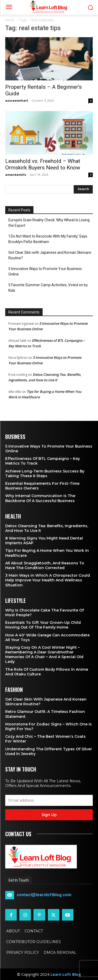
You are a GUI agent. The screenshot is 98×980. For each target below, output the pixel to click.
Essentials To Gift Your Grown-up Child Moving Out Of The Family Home (43, 625)
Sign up (49, 815)
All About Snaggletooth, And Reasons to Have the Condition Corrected (45, 565)
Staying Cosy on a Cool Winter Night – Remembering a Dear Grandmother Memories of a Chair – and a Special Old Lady (44, 655)
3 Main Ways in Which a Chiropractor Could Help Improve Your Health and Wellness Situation (48, 580)
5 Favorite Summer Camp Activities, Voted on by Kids (48, 288)
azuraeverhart (17, 100)
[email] (49, 800)
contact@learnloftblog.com (44, 895)
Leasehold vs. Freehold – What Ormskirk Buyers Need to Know (43, 164)
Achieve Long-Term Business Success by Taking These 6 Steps (45, 474)
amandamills (16, 175)
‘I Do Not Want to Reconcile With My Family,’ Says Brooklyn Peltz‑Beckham (48, 239)
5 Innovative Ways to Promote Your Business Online (45, 271)
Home (10, 20)
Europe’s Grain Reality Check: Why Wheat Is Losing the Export (49, 223)
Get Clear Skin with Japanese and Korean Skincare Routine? (50, 255)
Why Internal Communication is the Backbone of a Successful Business (40, 498)
